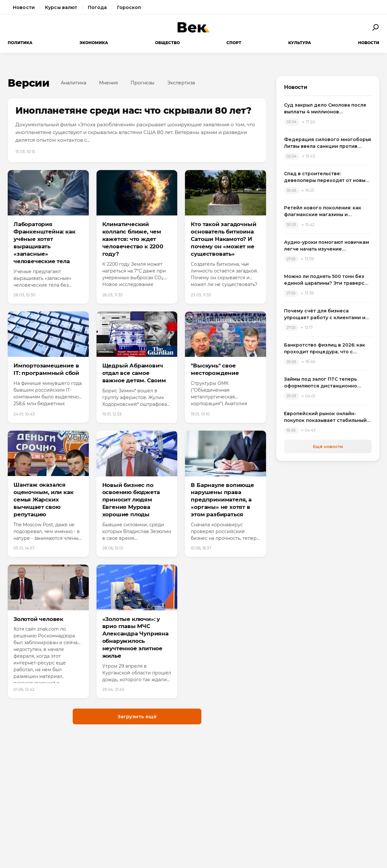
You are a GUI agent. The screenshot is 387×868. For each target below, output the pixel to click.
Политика (20, 43)
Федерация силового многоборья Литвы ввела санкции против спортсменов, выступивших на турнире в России (327, 143)
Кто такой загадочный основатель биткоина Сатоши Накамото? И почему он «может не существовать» (223, 239)
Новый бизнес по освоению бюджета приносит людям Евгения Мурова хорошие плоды (131, 500)
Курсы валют (61, 7)
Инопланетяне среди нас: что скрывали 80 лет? (134, 110)
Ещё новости (328, 446)
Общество (167, 43)
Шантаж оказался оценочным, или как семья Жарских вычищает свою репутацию (43, 500)
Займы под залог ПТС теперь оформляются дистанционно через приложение (321, 383)
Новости (24, 7)
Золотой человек (38, 619)
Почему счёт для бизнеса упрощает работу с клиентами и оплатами (325, 315)
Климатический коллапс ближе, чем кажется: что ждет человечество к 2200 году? (133, 239)
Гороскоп (129, 7)
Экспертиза (181, 83)
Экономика (94, 43)
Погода (97, 7)
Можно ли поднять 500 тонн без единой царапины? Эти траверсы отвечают (326, 280)
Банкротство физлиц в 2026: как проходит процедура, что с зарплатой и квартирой (325, 349)
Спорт (234, 43)
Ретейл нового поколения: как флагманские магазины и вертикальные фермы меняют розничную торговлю (323, 211)
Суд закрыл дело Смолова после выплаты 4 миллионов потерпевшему (325, 109)
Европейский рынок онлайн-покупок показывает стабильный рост (325, 417)
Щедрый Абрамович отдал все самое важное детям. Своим (134, 373)
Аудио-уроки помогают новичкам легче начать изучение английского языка (327, 246)
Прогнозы (143, 83)
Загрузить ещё (137, 716)
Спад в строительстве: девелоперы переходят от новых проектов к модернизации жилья (326, 177)
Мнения (108, 83)
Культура (300, 43)
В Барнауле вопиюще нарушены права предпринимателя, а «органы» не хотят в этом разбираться (222, 500)
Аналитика (74, 83)
